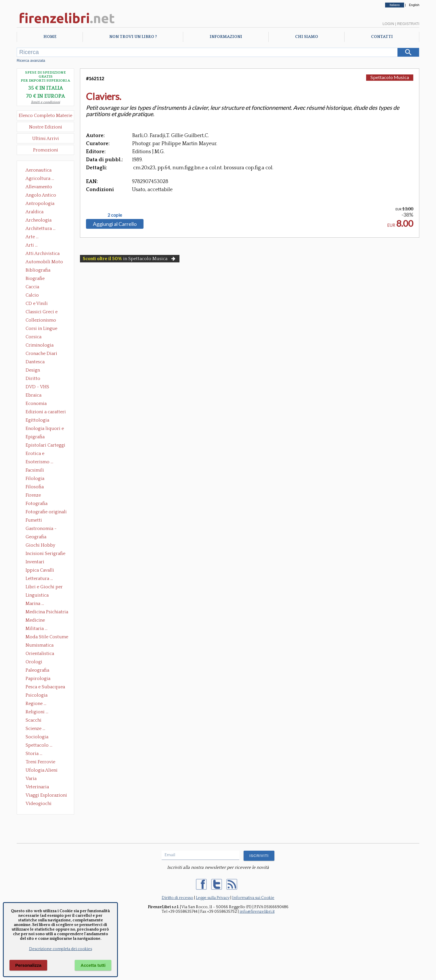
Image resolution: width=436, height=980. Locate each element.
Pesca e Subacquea (45, 687)
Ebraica (34, 395)
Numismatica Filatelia (40, 646)
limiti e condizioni (46, 102)
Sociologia (37, 737)
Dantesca (35, 362)
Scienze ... (35, 729)
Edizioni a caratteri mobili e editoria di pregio (46, 412)
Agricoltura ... (40, 178)
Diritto (33, 378)
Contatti (382, 37)
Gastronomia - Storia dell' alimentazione (41, 529)
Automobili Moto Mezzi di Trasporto (46, 262)
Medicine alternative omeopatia (37, 621)
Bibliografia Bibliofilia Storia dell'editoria (43, 271)
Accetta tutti (93, 965)
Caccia (32, 287)
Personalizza (28, 965)
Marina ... (35, 604)
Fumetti (34, 520)
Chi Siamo (307, 37)
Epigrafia (35, 437)
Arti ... (32, 245)
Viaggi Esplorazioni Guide (46, 796)
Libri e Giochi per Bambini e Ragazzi (45, 587)
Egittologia (37, 420)
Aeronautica (39, 170)
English (414, 5)
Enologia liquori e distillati (45, 429)
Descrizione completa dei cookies (61, 949)
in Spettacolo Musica (130, 259)
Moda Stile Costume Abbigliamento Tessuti (47, 637)
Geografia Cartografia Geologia (38, 537)
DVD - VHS (37, 387)
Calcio (32, 295)
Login (388, 24)
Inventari (35, 562)
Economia (36, 403)
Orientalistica (40, 654)
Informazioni (226, 37)
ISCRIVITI (259, 856)
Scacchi (34, 720)
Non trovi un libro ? (133, 37)
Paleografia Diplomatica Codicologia (39, 671)
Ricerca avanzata (31, 60)
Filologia (35, 479)
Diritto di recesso (177, 898)
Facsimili (35, 470)
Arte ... (32, 237)
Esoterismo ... (39, 462)
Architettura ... (41, 228)
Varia (31, 779)
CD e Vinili (37, 303)
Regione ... (36, 704)
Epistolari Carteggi (45, 445)
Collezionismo (41, 320)
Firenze (33, 495)
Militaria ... (37, 629)
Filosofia (35, 487)
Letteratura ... (39, 579)
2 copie (115, 215)
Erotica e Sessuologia (38, 454)
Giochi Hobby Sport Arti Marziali (45, 546)
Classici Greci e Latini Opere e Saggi (47, 312)
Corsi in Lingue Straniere (41, 329)
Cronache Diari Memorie (41, 354)
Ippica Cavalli (40, 570)
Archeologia (39, 220)
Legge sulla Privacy (213, 898)
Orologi (34, 662)
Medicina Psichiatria (47, 612)
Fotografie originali (46, 512)
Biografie (35, 278)
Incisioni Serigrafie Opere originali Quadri (45, 554)
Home (50, 37)
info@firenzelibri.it (257, 912)
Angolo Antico (41, 195)
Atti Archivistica (43, 253)
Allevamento (39, 187)
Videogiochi (39, 804)
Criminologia (40, 345)
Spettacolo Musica (390, 77)
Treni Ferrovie (40, 762)
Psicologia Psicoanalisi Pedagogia (38, 696)
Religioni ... (37, 712)
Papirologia (38, 679)
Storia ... (34, 754)
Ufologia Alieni (42, 770)
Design (33, 370)
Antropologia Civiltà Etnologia (43, 204)
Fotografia (37, 504)
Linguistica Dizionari (37, 596)
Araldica (35, 212)
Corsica (34, 337)
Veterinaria (37, 787)
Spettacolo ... (39, 745)
